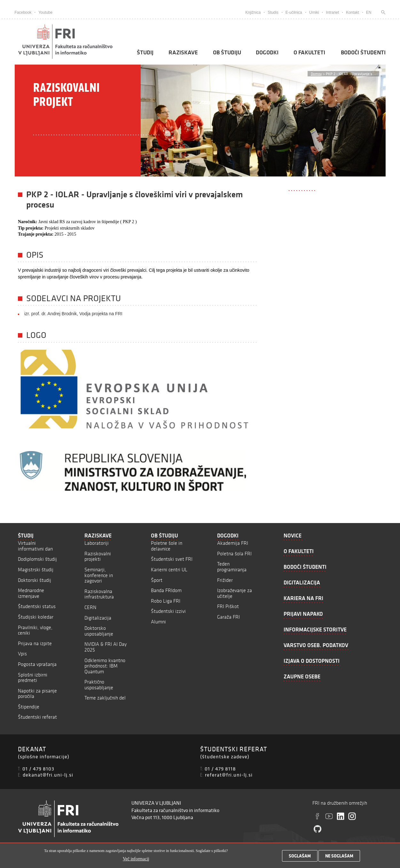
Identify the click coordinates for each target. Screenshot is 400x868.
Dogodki (267, 52)
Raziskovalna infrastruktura (99, 594)
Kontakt (353, 12)
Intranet (332, 12)
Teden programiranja (232, 567)
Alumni (158, 622)
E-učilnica (294, 12)
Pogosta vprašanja (37, 664)
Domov (316, 74)
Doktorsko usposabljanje (99, 631)
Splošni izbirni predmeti (33, 678)
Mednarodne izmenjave (31, 593)
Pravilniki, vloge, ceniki (35, 630)
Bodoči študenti (363, 52)
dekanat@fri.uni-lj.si (48, 775)
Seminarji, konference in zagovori (99, 575)
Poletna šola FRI (234, 554)
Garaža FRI (228, 617)
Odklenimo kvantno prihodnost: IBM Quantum (105, 666)
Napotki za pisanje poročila (37, 694)
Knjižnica (253, 12)
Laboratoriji (97, 543)
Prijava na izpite (35, 643)
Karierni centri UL (169, 570)
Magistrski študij (36, 570)
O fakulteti (309, 52)
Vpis (22, 654)
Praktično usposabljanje (99, 685)
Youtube (45, 12)
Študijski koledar (36, 617)
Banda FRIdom (166, 590)
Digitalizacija (98, 618)
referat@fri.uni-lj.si (229, 775)
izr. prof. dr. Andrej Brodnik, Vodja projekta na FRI (73, 314)
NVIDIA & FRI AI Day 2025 (106, 647)
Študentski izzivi (168, 611)
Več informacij (136, 860)
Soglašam (300, 857)
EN (369, 12)
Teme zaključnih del (105, 698)
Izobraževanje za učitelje (235, 593)
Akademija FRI (233, 543)
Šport (157, 580)
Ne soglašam (339, 857)
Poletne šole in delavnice (167, 546)
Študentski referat (37, 717)
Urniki (314, 12)
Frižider (225, 580)
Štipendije (29, 707)
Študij (145, 52)
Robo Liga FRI (166, 601)
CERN (90, 607)
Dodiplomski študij (37, 559)
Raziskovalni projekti (98, 556)
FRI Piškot (228, 606)
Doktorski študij (35, 580)
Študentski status (37, 606)
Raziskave (183, 52)
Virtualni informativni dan (35, 546)
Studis (273, 12)
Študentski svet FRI (172, 559)
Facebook (23, 12)
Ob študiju (227, 52)
